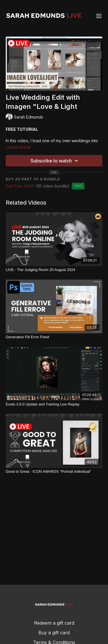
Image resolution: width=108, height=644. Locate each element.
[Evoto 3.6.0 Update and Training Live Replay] (54, 404)
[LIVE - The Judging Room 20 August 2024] (54, 270)
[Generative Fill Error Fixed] (54, 337)
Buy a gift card (54, 633)
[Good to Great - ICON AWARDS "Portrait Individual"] (54, 472)
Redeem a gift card (54, 623)
